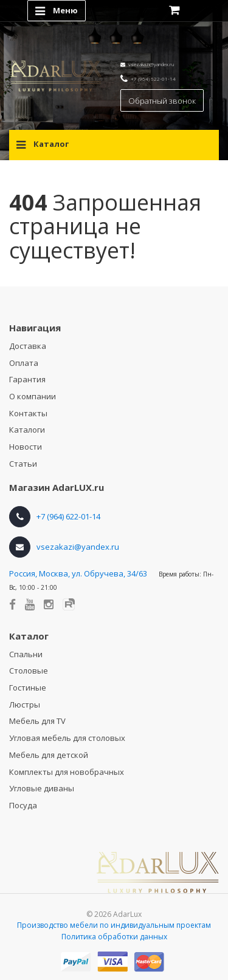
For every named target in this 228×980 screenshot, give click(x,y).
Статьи (23, 464)
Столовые (29, 671)
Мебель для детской (49, 755)
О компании (33, 396)
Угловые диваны (42, 788)
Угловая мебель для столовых (67, 738)
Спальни (26, 654)
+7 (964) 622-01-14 (153, 79)
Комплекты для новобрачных (67, 772)
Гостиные (28, 688)
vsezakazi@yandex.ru (151, 64)
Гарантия (27, 379)
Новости (26, 447)
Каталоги (27, 430)
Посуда (23, 805)
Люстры (25, 705)
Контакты (28, 413)
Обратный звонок (162, 101)
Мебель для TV (37, 721)
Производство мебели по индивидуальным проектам (114, 925)
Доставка (28, 346)
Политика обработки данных (114, 937)
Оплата (24, 363)
